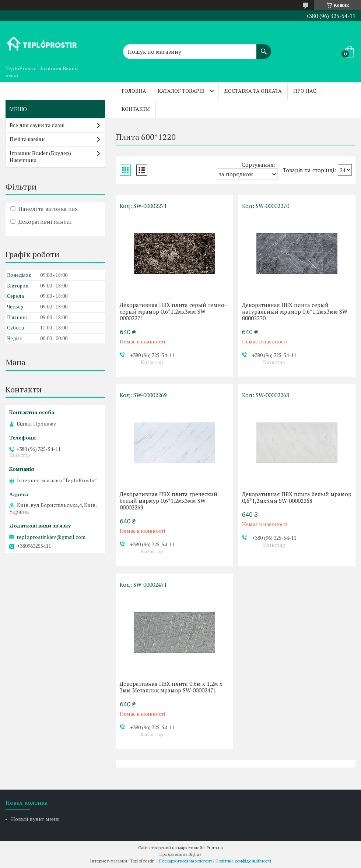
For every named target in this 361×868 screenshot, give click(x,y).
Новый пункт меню (35, 819)
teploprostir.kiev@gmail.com (51, 537)
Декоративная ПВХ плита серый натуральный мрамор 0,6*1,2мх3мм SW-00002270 (296, 311)
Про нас (305, 91)
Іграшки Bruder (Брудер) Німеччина (40, 156)
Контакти (136, 109)
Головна (134, 91)
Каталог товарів (181, 91)
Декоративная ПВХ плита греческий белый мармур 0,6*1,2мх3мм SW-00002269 (169, 501)
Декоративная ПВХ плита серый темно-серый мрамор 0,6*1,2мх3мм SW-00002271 (173, 311)
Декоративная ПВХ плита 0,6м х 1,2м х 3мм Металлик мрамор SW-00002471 (171, 687)
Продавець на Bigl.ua (180, 854)
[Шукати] (264, 48)
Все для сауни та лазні (37, 125)
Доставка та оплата (253, 91)
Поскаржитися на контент (185, 861)
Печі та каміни (27, 139)
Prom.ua (215, 848)
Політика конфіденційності (243, 861)
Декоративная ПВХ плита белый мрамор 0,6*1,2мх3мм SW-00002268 (297, 497)
